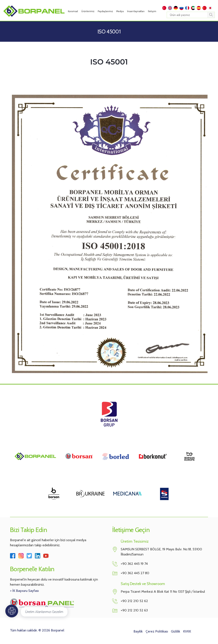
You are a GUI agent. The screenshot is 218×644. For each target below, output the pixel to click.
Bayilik (138, 631)
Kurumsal (73, 11)
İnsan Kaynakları (136, 11)
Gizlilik (176, 631)
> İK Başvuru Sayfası (24, 591)
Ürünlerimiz (88, 11)
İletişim (152, 11)
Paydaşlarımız (105, 11)
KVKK (187, 631)
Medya (120, 11)
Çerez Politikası (157, 631)
